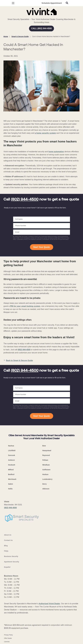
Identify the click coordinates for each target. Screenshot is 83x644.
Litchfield (12, 451)
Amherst (11, 460)
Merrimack (12, 479)
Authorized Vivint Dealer (49, 604)
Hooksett (12, 465)
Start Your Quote (41, 247)
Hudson (45, 474)
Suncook (12, 455)
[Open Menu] (13, 3)
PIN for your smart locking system (25, 306)
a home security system (45, 133)
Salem (11, 484)
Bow (44, 446)
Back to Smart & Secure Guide (18, 361)
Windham (46, 465)
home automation (56, 152)
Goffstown (46, 470)
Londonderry (47, 479)
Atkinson (46, 489)
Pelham (45, 460)
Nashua (11, 446)
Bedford (11, 474)
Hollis (10, 489)
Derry (45, 484)
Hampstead (47, 451)
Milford (11, 470)
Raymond (46, 455)
